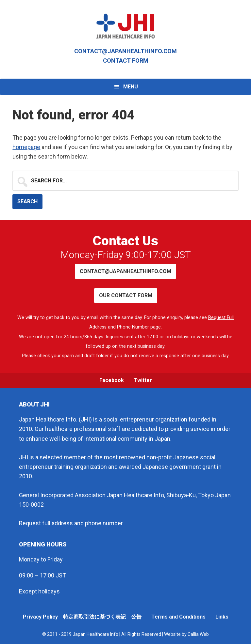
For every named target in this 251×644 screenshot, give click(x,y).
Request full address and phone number (71, 523)
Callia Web (198, 634)
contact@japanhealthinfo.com (125, 51)
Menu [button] (131, 87)
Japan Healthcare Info (125, 26)
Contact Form (126, 61)
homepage (26, 147)
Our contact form (126, 295)
